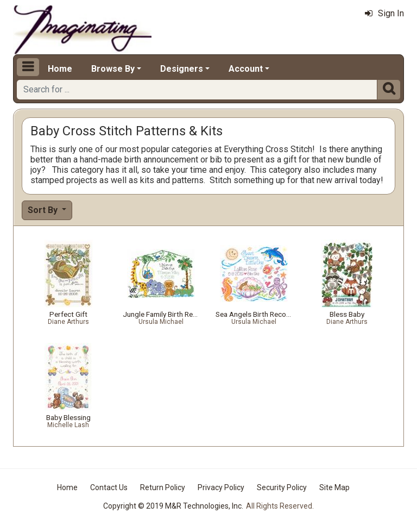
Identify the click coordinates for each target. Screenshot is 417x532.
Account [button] (246, 69)
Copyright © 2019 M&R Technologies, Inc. (173, 506)
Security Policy (282, 487)
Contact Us (109, 487)
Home (60, 69)
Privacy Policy (221, 487)
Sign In (384, 13)
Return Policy (163, 487)
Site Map (334, 487)
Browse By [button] (113, 69)
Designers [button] (182, 69)
